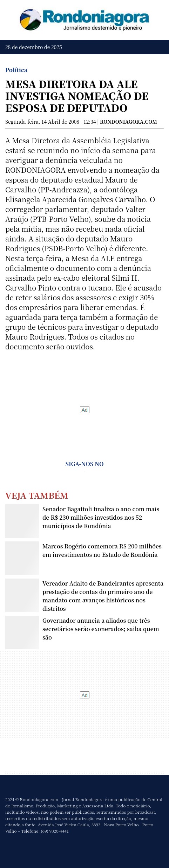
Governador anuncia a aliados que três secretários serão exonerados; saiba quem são (101, 629)
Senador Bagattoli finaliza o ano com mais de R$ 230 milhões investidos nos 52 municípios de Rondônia (101, 517)
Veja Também (37, 495)
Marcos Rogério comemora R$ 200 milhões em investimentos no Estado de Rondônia (102, 550)
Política (16, 70)
